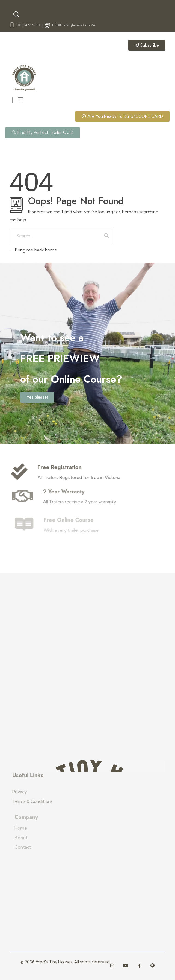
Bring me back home (33, 250)
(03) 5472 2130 (28, 25)
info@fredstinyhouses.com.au (74, 25)
